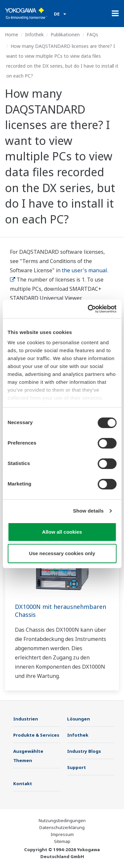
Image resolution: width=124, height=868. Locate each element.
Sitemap (62, 841)
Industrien (26, 719)
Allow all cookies (62, 532)
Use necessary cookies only (62, 553)
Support (77, 767)
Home (12, 34)
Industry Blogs (84, 751)
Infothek (34, 34)
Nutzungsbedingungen (62, 820)
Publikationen (65, 34)
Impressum (62, 834)
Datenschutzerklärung (62, 827)
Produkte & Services (36, 735)
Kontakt (23, 784)
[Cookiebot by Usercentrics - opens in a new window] (88, 309)
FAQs (92, 34)
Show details (88, 511)
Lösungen (79, 719)
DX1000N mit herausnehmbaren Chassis (61, 611)
